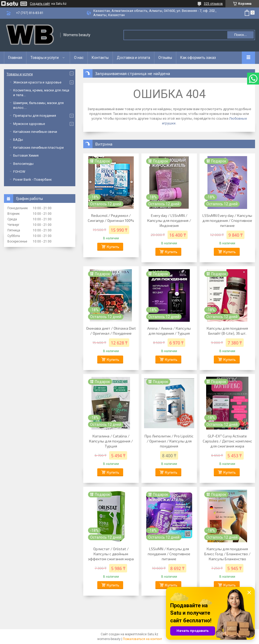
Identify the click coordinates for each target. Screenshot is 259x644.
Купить (113, 247)
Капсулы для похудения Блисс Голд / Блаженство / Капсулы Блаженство (227, 554)
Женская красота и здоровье (37, 82)
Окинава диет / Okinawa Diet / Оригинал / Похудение (111, 331)
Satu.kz (153, 634)
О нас (79, 58)
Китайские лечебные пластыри (38, 148)
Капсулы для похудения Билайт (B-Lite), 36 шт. (227, 331)
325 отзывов (213, 4)
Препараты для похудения (35, 116)
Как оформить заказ (198, 58)
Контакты (100, 58)
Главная (15, 58)
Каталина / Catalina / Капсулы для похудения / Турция (111, 441)
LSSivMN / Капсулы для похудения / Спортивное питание (169, 554)
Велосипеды (23, 164)
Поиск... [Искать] (240, 35)
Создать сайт (40, 4)
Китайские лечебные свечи (35, 132)
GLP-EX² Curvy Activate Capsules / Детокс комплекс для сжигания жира (227, 441)
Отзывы (165, 58)
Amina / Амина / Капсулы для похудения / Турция (169, 331)
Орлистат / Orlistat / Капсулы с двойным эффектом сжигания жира (111, 554)
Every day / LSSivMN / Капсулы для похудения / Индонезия (169, 220)
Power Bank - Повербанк (33, 179)
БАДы (18, 140)
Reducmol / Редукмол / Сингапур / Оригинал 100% (111, 218)
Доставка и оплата (133, 58)
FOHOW (19, 172)
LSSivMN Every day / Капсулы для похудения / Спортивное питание (227, 220)
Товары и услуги (45, 58)
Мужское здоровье (29, 124)
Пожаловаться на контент (142, 639)
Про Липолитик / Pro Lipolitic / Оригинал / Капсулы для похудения (169, 441)
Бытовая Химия (26, 155)
